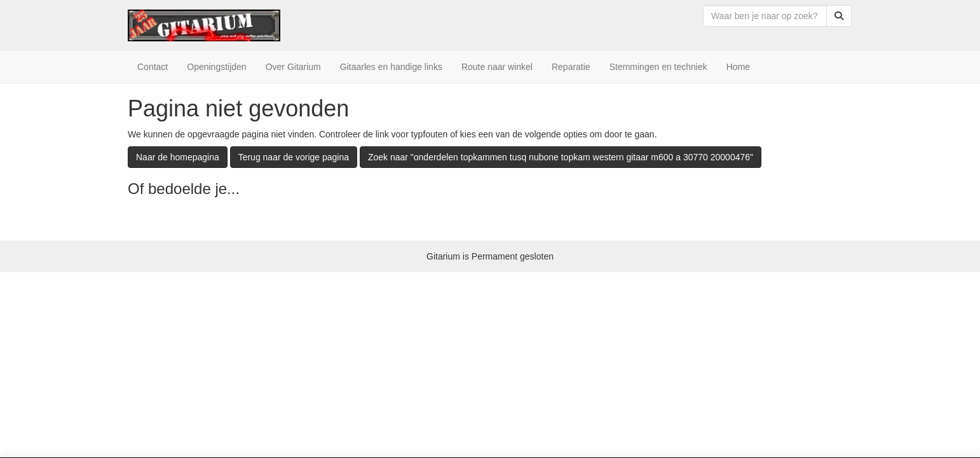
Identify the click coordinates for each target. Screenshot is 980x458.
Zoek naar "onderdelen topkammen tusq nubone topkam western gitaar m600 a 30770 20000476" (561, 157)
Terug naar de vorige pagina (294, 157)
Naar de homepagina (178, 157)
